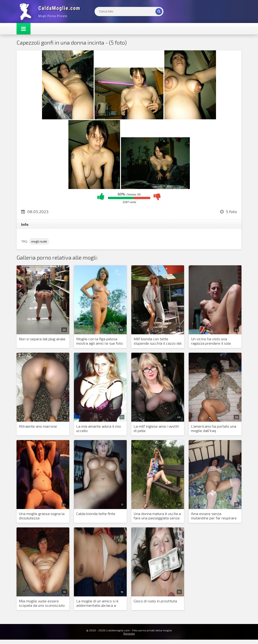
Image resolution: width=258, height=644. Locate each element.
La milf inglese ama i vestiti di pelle (156, 428)
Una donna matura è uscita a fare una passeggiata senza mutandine (157, 516)
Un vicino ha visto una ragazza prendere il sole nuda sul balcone (211, 341)
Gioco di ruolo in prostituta (155, 601)
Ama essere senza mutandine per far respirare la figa (214, 516)
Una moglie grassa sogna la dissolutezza (42, 516)
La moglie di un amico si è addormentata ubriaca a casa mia (97, 603)
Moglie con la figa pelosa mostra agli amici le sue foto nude (100, 341)
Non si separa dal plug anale (42, 339)
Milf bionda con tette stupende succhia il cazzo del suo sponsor (158, 341)
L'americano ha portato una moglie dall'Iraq (214, 428)
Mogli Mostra (51, 11)
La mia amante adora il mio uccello (99, 428)
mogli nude (39, 241)
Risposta (129, 633)
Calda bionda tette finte (96, 514)
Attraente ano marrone (38, 426)
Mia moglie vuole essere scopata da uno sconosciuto (42, 603)
